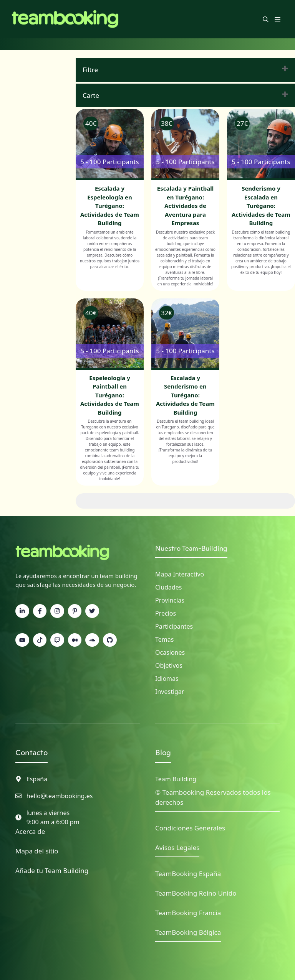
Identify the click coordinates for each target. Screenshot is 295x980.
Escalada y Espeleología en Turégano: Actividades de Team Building (110, 206)
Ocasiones (170, 652)
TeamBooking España (188, 874)
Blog (163, 753)
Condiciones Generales (190, 828)
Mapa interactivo (180, 574)
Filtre (90, 70)
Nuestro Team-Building (191, 548)
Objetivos (169, 665)
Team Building (176, 779)
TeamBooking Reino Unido (196, 893)
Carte (91, 95)
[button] (266, 19)
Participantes (174, 626)
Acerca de (30, 831)
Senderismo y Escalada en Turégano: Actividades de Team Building (261, 206)
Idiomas (167, 679)
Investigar (170, 692)
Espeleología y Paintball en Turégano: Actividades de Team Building (110, 395)
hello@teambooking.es (60, 796)
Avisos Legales (177, 847)
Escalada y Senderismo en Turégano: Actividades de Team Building (185, 395)
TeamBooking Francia (188, 913)
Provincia (168, 600)
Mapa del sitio (37, 851)
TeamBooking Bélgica (188, 932)
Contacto (31, 753)
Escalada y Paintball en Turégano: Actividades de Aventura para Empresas (185, 206)
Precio (164, 613)
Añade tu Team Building (52, 870)
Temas (164, 639)
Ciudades (168, 587)
